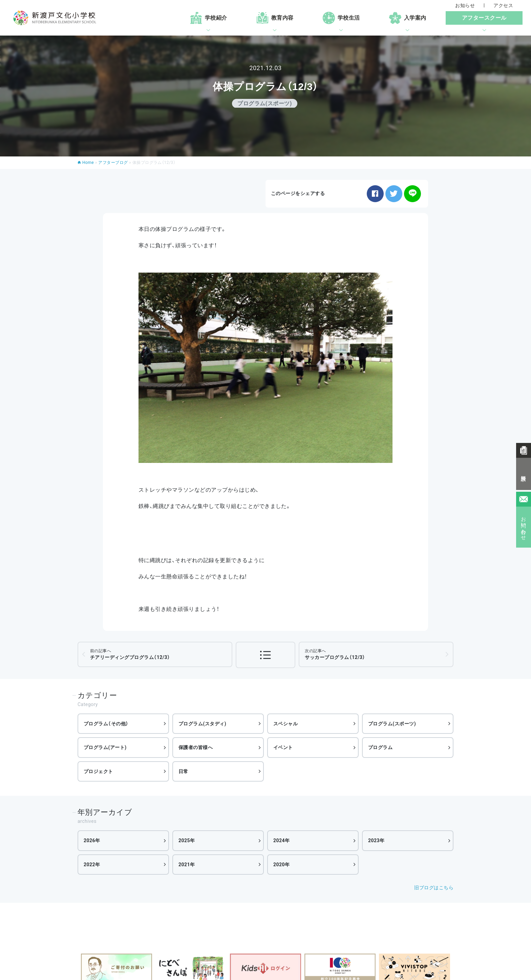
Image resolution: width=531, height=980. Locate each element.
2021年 (187, 865)
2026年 (92, 840)
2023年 (376, 840)
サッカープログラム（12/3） (335, 654)
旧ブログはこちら (434, 888)
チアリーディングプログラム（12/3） (130, 654)
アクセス (503, 5)
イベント (283, 747)
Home (88, 163)
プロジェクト (98, 771)
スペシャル (285, 724)
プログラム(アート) (105, 747)
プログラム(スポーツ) (392, 724)
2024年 (282, 840)
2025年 (187, 840)
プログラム (380, 747)
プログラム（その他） (106, 724)
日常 (183, 771)
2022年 (92, 865)
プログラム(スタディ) (202, 724)
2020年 (282, 865)
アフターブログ (113, 163)
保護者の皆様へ (196, 747)
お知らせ (465, 5)
